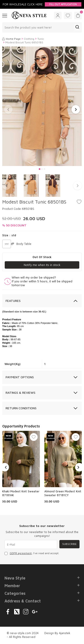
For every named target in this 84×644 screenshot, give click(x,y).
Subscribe (69, 544)
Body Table (21, 244)
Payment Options (20, 377)
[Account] (58, 15)
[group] (42, 106)
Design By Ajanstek (57, 633)
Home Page (11, 39)
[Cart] (78, 15)
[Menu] (5, 15)
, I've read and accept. (32, 553)
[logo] (29, 15)
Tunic (41, 39)
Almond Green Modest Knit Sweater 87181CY (63, 493)
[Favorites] (68, 15)
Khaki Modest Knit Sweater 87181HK (21, 493)
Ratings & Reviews (20, 393)
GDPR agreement (21, 553)
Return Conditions (21, 408)
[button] (40, 169)
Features (13, 301)
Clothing (29, 39)
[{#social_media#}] (8, 612)
